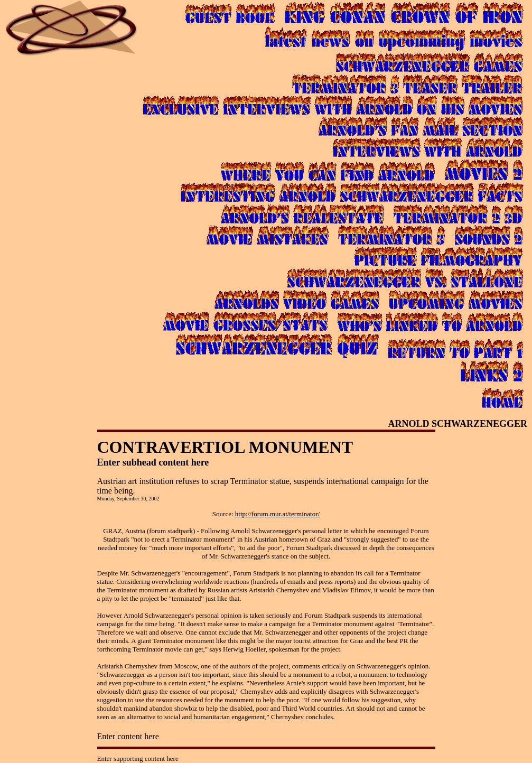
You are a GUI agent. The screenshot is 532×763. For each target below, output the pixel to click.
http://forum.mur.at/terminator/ (277, 514)
